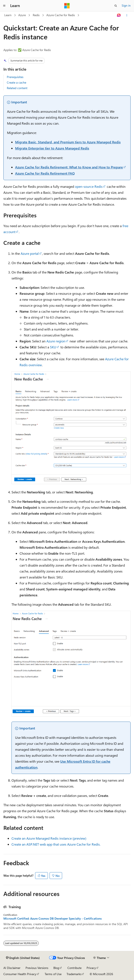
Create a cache (16, 82)
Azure (22, 15)
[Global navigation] (4, 6)
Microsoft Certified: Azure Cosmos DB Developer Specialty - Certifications (53, 919)
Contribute (74, 968)
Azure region (56, 341)
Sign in (126, 5)
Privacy (91, 968)
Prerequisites (15, 77)
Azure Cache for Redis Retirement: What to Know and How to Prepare (69, 167)
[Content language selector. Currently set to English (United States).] (23, 958)
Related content (17, 88)
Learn (8, 15)
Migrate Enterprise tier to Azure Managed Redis (52, 148)
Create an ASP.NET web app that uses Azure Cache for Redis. (56, 844)
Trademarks (74, 974)
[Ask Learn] (119, 15)
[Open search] (116, 6)
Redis (36, 15)
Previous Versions (37, 968)
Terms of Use (53, 974)
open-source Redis (89, 186)
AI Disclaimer (12, 968)
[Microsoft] (67, 6)
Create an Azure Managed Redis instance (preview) (49, 838)
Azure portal (30, 253)
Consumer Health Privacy (20, 974)
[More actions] (127, 15)
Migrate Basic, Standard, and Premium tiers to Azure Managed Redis (68, 142)
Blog (56, 968)
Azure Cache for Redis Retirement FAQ (45, 173)
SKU (53, 347)
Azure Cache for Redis (61, 15)
